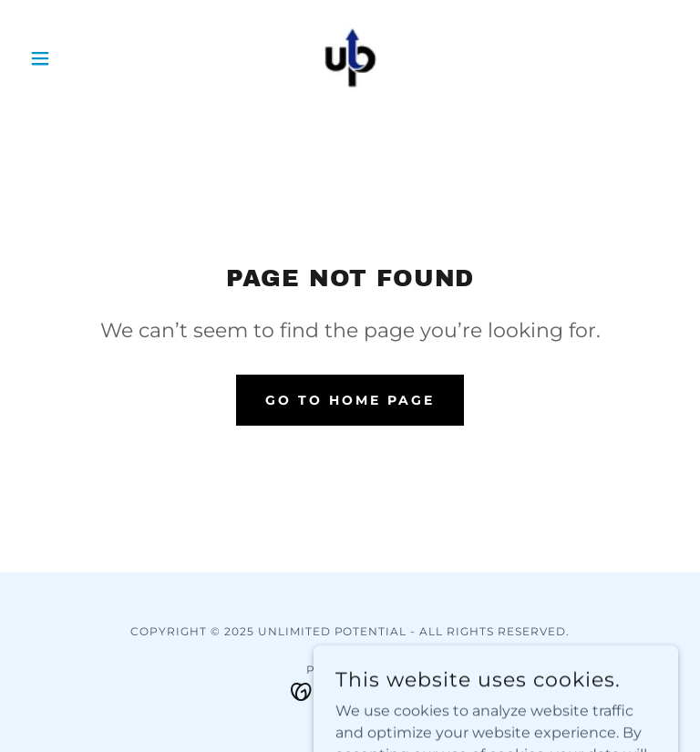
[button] (71, 58)
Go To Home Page (350, 400)
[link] (350, 58)
